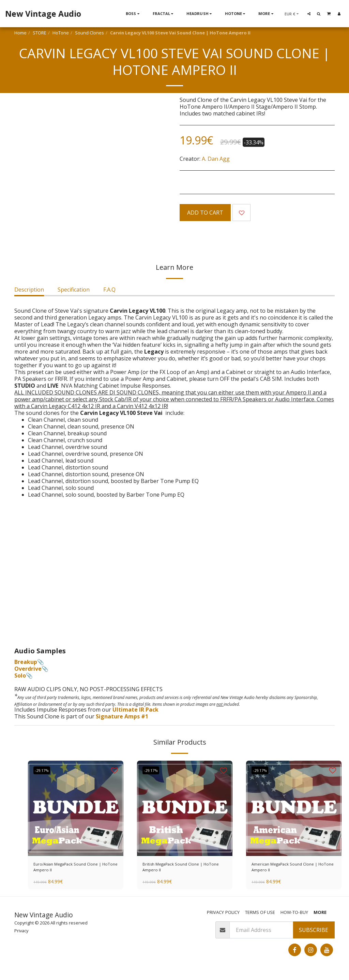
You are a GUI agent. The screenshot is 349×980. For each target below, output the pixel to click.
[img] (76, 808)
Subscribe (314, 935)
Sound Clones (89, 33)
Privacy (21, 935)
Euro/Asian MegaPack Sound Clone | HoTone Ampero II (70, 870)
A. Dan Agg (216, 159)
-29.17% (44, 770)
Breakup (26, 662)
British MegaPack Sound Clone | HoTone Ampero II (184, 870)
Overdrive (28, 669)
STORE (40, 33)
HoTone (61, 33)
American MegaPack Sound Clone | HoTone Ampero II (286, 870)
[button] (309, 14)
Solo (20, 675)
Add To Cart (205, 213)
